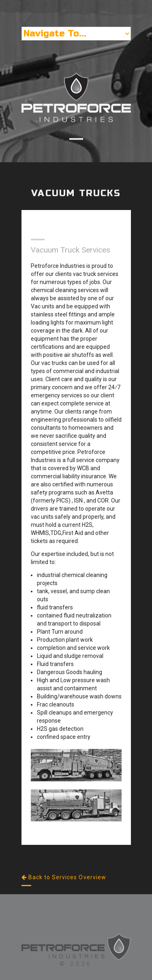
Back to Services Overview (64, 877)
